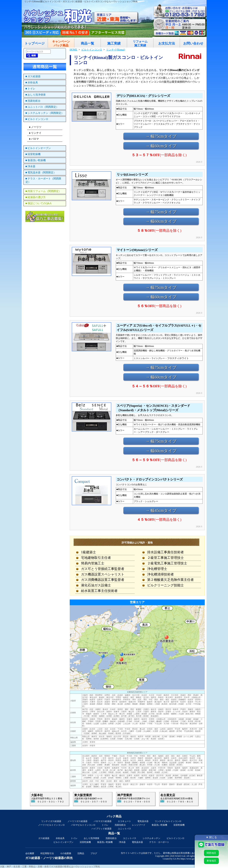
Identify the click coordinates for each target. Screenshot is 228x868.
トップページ (35, 43)
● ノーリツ (35, 127)
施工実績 (114, 43)
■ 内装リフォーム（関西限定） (43, 191)
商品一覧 (87, 43)
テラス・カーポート (159, 842)
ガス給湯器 (44, 838)
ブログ (94, 853)
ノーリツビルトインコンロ (51, 825)
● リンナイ (35, 133)
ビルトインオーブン (63, 842)
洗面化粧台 (120, 825)
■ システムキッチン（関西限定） (45, 113)
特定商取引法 (47, 853)
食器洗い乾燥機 (159, 825)
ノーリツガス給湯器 (77, 821)
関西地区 (211, 853)
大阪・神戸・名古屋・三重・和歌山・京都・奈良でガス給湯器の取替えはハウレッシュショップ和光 (50, 867)
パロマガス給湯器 (103, 821)
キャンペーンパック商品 (61, 43)
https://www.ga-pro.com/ (192, 859)
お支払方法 (167, 43)
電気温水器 (143, 821)
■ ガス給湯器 (33, 76)
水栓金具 (60, 838)
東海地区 (211, 861)
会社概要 (30, 853)
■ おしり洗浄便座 (36, 95)
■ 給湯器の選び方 (36, 197)
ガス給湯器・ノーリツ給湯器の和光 (49, 858)
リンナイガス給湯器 (51, 821)
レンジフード (139, 825)
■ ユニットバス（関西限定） (42, 107)
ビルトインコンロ (175, 838)
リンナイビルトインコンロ (168, 821)
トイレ (105, 825)
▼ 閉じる (211, 837)
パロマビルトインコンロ (83, 825)
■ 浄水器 (31, 166)
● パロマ (34, 139)
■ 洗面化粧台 (33, 101)
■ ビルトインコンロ (37, 119)
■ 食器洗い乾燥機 (36, 160)
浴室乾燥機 (179, 825)
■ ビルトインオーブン (38, 148)
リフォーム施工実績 (140, 43)
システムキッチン (151, 838)
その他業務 (66, 853)
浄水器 (122, 842)
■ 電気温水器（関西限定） (41, 173)
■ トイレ (31, 89)
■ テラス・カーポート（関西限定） (43, 180)
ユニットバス (124, 829)
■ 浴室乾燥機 (33, 154)
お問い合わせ (193, 43)
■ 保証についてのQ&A (39, 203)
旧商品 (81, 853)
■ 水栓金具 (32, 83)
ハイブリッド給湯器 (102, 829)
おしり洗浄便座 (92, 838)
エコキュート (124, 821)
